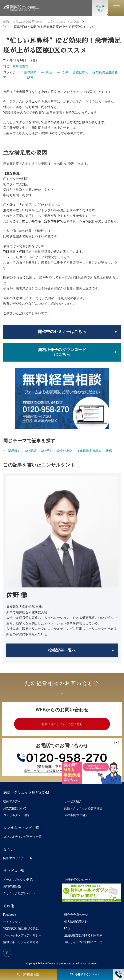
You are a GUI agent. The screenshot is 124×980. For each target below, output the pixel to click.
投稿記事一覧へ (62, 650)
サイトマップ (12, 922)
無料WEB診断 (12, 886)
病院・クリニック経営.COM (26, 793)
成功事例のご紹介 (76, 815)
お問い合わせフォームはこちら (62, 724)
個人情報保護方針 (76, 922)
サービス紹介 (73, 801)
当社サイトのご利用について (83, 942)
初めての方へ (12, 801)
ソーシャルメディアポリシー (22, 935)
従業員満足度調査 (105, 72)
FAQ (67, 928)
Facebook (10, 915)
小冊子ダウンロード (77, 879)
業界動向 (30, 72)
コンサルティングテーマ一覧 (22, 837)
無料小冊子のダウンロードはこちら (62, 352)
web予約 (63, 72)
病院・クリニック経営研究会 (83, 808)
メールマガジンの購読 (18, 879)
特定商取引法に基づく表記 (21, 928)
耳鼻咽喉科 (21, 67)
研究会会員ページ (76, 915)
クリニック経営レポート (19, 893)
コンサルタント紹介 (16, 815)
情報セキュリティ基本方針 (21, 942)
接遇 (30, 77)
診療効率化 (81, 72)
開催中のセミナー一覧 (18, 858)
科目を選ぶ (100, 8)
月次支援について (15, 808)
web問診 (47, 72)
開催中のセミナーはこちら (62, 332)
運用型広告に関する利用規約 (83, 935)
